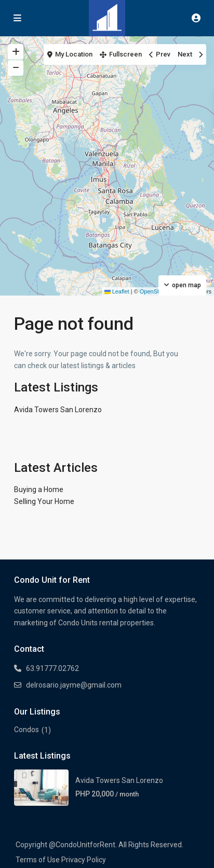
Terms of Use (38, 860)
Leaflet (117, 291)
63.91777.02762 (52, 668)
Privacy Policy (84, 860)
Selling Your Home (44, 501)
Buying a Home (39, 489)
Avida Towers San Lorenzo (58, 410)
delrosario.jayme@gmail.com (74, 685)
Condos (26, 730)
